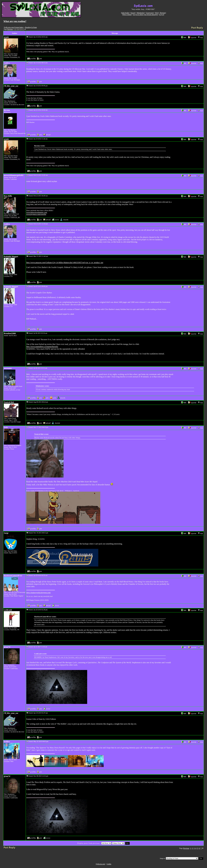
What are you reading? (15, 21)
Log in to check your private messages (145, 15)
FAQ (157, 13)
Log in (162, 15)
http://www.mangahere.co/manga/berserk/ (42, 347)
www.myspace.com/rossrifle (36, 214)
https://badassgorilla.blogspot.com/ (39, 592)
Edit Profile (125, 13)
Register (163, 13)
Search (133, 13)
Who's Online (127, 15)
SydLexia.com (100, 864)
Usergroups (150, 13)
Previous (10, 29)
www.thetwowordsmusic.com (37, 212)
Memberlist (141, 13)
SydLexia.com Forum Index (14, 27)
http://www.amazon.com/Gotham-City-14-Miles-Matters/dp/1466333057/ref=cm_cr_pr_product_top (65, 263)
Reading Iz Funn (31, 27)
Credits (109, 864)
